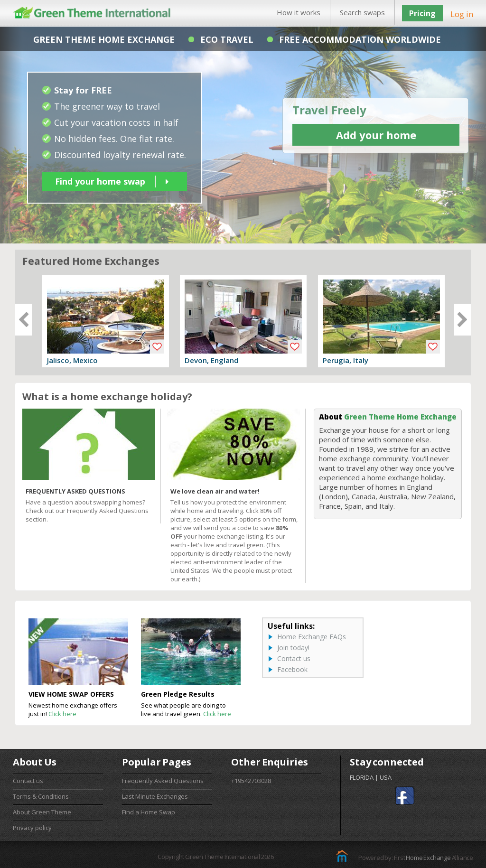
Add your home (376, 135)
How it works (299, 12)
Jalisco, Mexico (72, 360)
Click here (62, 714)
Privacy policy (32, 828)
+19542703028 (251, 781)
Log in (462, 14)
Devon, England (211, 360)
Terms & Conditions (41, 796)
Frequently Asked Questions (163, 781)
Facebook (292, 669)
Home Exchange (428, 858)
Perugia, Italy (346, 360)
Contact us (294, 658)
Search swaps (362, 12)
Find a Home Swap (149, 812)
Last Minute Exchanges (155, 796)
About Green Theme (42, 812)
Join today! (293, 648)
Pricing (422, 13)
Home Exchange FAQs (312, 637)
